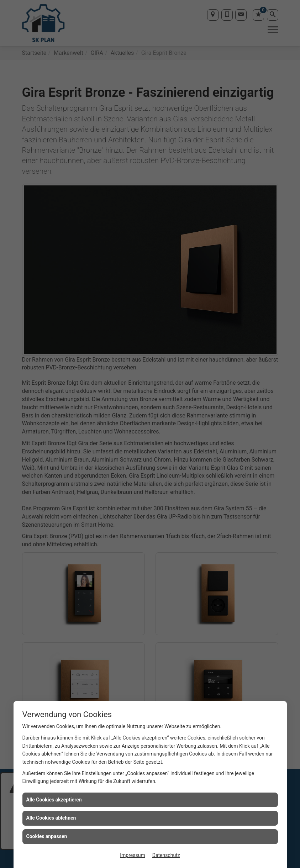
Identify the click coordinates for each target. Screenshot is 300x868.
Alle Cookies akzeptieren (54, 800)
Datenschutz (166, 855)
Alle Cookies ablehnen (51, 818)
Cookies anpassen (47, 836)
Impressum (132, 855)
